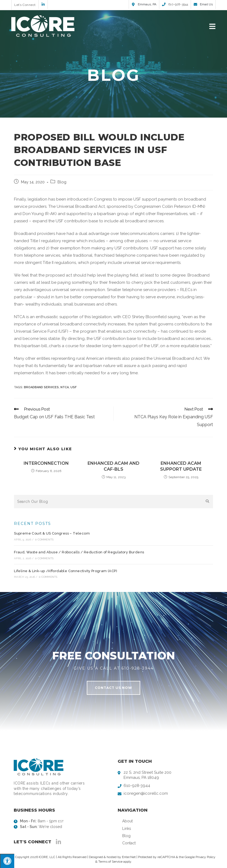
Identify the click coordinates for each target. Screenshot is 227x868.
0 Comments (44, 540)
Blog (62, 182)
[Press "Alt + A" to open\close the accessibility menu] (7, 861)
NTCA (65, 387)
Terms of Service (110, 862)
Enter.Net (129, 857)
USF (73, 387)
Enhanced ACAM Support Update (181, 466)
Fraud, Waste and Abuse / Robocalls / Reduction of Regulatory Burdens (79, 552)
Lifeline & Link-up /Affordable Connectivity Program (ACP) (66, 571)
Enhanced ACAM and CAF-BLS (113, 466)
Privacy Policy (206, 857)
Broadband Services (41, 387)
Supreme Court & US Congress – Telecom (52, 533)
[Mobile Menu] (212, 26)
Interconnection (46, 463)
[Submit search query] (208, 502)
